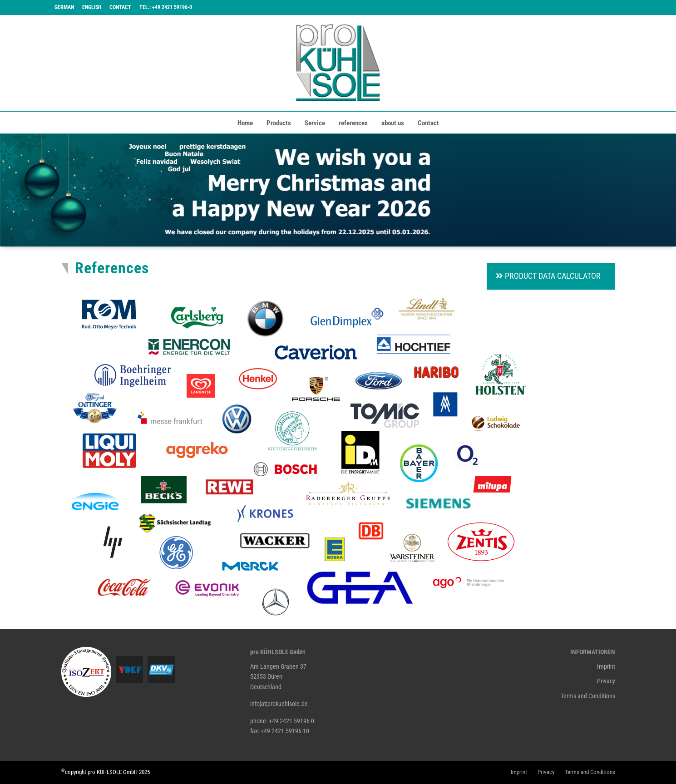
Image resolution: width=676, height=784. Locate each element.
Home (245, 123)
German (64, 7)
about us (393, 123)
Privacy (606, 681)
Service (315, 123)
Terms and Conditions (588, 696)
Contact (120, 7)
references (353, 123)
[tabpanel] (338, 190)
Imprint (606, 666)
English (92, 7)
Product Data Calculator (548, 276)
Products (279, 123)
